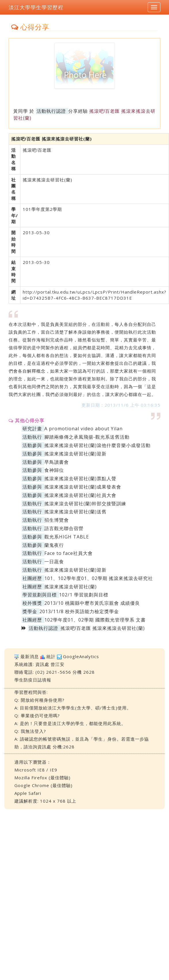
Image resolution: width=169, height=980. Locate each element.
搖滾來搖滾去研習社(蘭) (71, 587)
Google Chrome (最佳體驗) (43, 785)
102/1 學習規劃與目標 (84, 595)
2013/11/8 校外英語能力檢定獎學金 (79, 611)
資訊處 (42, 664)
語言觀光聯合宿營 (64, 528)
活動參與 (32, 445)
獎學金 (30, 611)
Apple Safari (28, 793)
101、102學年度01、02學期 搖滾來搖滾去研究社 (99, 578)
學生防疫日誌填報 (33, 680)
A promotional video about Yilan (83, 429)
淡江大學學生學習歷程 (36, 7)
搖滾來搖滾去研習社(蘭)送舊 (75, 512)
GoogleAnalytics (81, 656)
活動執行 (32, 437)
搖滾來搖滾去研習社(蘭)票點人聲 (80, 478)
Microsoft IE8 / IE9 (36, 770)
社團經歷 (32, 578)
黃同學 (21, 111)
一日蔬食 (54, 562)
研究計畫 (32, 429)
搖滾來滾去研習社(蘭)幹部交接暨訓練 (85, 504)
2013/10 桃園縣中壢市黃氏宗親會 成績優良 (92, 603)
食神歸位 (54, 470)
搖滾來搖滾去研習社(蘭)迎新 (75, 454)
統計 (51, 656)
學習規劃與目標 (40, 595)
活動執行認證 (51, 111)
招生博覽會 (57, 520)
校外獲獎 (32, 603)
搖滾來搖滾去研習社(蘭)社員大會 (80, 495)
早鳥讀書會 (57, 462)
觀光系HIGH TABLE (67, 537)
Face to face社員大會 (69, 553)
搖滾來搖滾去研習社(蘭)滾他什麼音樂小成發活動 (97, 445)
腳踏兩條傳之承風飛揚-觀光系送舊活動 (87, 437)
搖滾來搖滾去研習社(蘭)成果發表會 (83, 487)
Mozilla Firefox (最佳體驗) (42, 778)
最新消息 (30, 656)
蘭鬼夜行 (54, 545)
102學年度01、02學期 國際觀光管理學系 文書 (95, 620)
